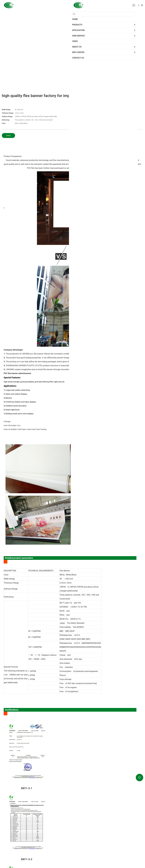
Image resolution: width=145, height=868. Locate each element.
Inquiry (8, 136)
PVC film (109, 160)
